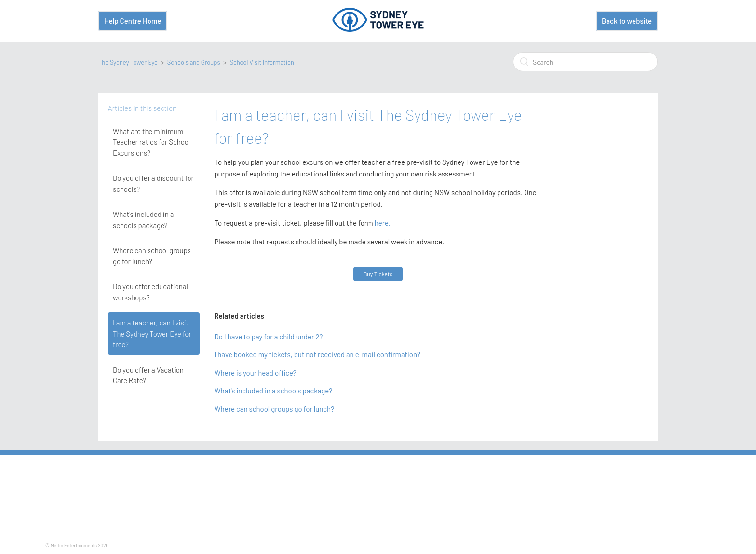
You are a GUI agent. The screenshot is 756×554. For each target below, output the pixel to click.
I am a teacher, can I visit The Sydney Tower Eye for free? (152, 333)
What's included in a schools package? (143, 220)
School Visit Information (262, 62)
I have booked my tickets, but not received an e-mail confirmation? (317, 354)
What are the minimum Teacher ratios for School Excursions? (151, 142)
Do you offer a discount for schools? (153, 183)
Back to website (627, 21)
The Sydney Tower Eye (128, 62)
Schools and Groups (194, 62)
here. (382, 223)
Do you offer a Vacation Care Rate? (148, 375)
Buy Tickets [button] (378, 274)
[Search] (585, 62)
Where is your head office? (255, 373)
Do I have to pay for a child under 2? (268, 337)
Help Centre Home (133, 21)
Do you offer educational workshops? (150, 292)
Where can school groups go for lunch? (152, 256)
